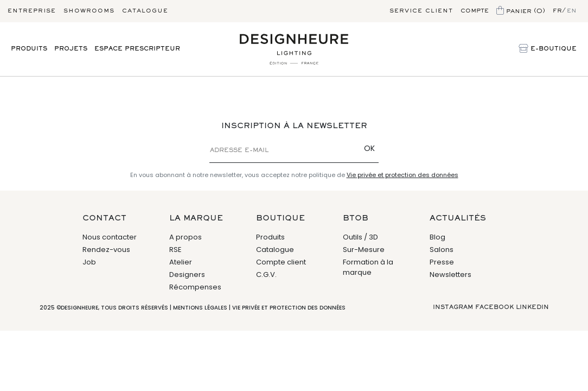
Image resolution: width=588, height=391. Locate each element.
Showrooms (89, 11)
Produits (29, 49)
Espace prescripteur (137, 49)
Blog (437, 237)
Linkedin (532, 307)
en (572, 11)
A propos (186, 237)
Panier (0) (521, 11)
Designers (187, 275)
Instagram (453, 307)
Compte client (281, 262)
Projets (71, 49)
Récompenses (195, 287)
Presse (442, 262)
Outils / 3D (360, 237)
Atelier (181, 262)
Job (89, 262)
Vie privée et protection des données (402, 175)
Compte (475, 11)
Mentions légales (200, 308)
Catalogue (145, 11)
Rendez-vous (106, 250)
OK (369, 148)
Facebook (494, 307)
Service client (421, 11)
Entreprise (32, 11)
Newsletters (450, 275)
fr (557, 11)
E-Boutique (548, 49)
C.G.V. (266, 275)
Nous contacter (110, 237)
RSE (175, 250)
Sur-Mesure (364, 250)
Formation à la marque (368, 267)
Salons (442, 250)
